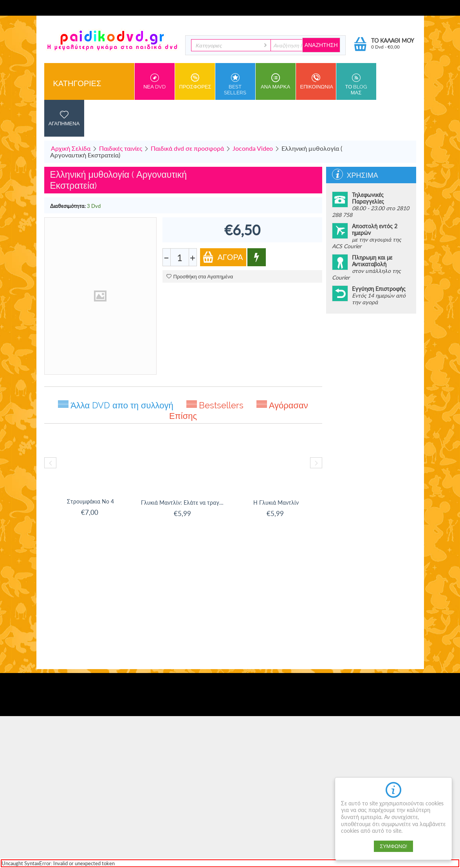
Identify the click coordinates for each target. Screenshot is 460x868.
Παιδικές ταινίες (121, 148)
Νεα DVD (155, 81)
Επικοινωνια (317, 81)
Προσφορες (195, 81)
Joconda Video (253, 148)
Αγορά (223, 257)
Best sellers (235, 84)
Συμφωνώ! (393, 846)
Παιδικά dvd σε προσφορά (187, 148)
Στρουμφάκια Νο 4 (90, 501)
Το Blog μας (356, 84)
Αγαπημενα (64, 118)
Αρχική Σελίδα (71, 148)
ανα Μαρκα (276, 81)
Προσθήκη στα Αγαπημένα (200, 277)
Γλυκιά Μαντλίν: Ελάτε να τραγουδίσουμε (183, 503)
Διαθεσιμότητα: (68, 206)
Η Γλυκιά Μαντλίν (276, 503)
